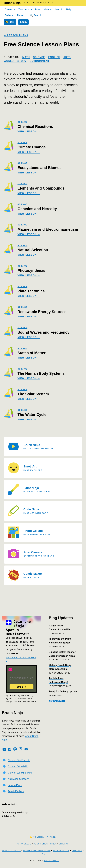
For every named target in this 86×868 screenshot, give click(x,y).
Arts (67, 57)
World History (15, 61)
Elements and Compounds (41, 188)
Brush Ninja (12, 3)
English (54, 57)
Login (23, 22)
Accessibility (61, 851)
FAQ (43, 854)
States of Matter (32, 353)
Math (26, 57)
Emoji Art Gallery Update (63, 691)
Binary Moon (51, 861)
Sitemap (64, 844)
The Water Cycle (32, 415)
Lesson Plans (15, 785)
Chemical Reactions (35, 127)
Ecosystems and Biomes (39, 168)
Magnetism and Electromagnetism (48, 229)
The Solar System (33, 394)
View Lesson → (29, 132)
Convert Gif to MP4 (18, 766)
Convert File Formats (19, 760)
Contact (77, 851)
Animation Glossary (18, 779)
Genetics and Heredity (37, 209)
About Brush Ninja (45, 844)
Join (10, 22)
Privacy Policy (12, 851)
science (22, 122)
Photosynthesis (31, 270)
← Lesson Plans (16, 35)
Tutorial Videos (16, 791)
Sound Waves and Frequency (43, 332)
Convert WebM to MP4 (20, 773)
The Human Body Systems (41, 373)
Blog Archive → (57, 701)
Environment (40, 61)
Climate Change (32, 147)
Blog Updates (61, 618)
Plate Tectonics (31, 291)
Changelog (24, 844)
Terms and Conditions (37, 851)
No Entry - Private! (45, 837)
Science (39, 57)
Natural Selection (33, 250)
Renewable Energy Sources (42, 312)
